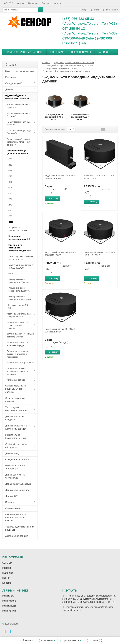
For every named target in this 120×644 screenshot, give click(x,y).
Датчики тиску (12, 453)
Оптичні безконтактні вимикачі (16, 400)
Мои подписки (9, 611)
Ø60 (10, 211)
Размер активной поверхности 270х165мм (20, 298)
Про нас (45, 3)
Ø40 (10, 205)
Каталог (12, 65)
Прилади (10, 502)
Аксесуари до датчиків (17, 536)
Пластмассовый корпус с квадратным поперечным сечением (19, 142)
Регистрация (110, 10)
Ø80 (10, 216)
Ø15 (10, 171)
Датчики (103, 52)
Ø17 (10, 176)
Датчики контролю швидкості (15, 418)
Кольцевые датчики (16, 380)
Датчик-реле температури (18, 484)
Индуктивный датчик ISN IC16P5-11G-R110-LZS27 (99, 254)
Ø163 (11, 222)
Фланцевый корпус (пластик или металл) (18, 152)
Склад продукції (81, 52)
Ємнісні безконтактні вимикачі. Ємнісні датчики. (16, 389)
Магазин (20, 3)
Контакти (57, 3)
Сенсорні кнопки (14, 508)
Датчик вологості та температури (15, 476)
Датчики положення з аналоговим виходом (16, 427)
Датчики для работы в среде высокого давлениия (17, 325)
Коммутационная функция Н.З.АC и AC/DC (21, 266)
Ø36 (10, 199)
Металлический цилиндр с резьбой (19, 106)
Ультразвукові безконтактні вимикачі (16, 409)
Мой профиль (9, 601)
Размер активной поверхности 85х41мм (19, 281)
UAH (84, 10)
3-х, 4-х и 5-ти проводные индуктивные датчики (20, 248)
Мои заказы (8, 596)
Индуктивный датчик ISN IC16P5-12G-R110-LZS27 (61, 254)
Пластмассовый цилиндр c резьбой (19, 123)
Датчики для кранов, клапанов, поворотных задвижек (17, 371)
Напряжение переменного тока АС (19, 238)
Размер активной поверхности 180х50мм (19, 289)
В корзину (52, 198)
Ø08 (10, 159)
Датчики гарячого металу (18, 490)
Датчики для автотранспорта (20, 363)
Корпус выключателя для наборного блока (19, 315)
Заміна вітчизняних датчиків (24, 52)
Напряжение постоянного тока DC (18, 229)
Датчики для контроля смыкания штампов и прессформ (17, 354)
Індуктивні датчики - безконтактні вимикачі (17, 97)
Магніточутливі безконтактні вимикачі (16, 436)
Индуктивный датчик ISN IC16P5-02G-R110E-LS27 (61, 330)
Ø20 (10, 182)
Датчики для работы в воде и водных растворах (21, 335)
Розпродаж (57, 52)
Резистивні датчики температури (15, 467)
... (114, 52)
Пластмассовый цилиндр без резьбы (19, 132)
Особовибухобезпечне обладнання (17, 446)
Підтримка (33, 3)
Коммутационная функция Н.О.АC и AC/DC (21, 258)
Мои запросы (9, 606)
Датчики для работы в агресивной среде (17, 344)
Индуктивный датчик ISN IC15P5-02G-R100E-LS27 (61, 177)
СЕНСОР (9, 3)
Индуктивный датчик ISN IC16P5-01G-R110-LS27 (99, 177)
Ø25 (10, 188)
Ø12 (10, 165)
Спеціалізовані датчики (17, 459)
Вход (95, 10)
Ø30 (10, 193)
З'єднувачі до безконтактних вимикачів (20, 528)
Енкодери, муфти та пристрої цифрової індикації (15, 518)
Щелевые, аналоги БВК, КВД (18, 307)
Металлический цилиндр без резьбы (19, 115)
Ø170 (11, 274)
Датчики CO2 (12, 496)
